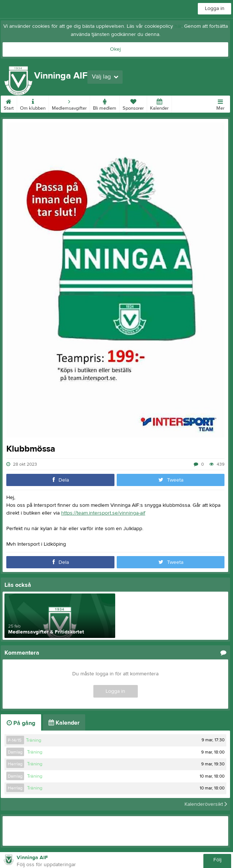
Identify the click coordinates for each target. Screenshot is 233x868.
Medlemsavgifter (69, 103)
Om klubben (33, 103)
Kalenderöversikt (206, 804)
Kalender (159, 103)
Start (9, 103)
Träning (34, 740)
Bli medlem (105, 103)
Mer (220, 103)
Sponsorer (133, 103)
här (178, 26)
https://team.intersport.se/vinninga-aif (103, 513)
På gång (21, 723)
